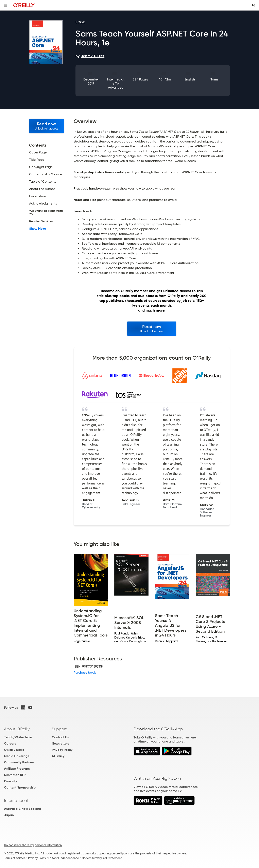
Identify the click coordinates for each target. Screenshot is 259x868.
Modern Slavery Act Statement (102, 858)
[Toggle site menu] (5, 5)
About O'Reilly (17, 729)
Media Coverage (17, 756)
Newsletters (61, 743)
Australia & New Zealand (23, 809)
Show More (38, 229)
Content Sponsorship (20, 787)
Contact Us (60, 737)
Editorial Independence (64, 858)
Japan (9, 815)
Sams (214, 79)
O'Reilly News (14, 750)
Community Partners (19, 762)
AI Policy (58, 756)
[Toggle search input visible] (254, 5)
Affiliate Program (17, 769)
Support (59, 729)
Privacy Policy (62, 750)
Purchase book (85, 672)
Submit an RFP (15, 775)
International (16, 800)
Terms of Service (15, 858)
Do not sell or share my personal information (33, 845)
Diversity (11, 781)
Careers (10, 743)
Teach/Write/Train (18, 737)
